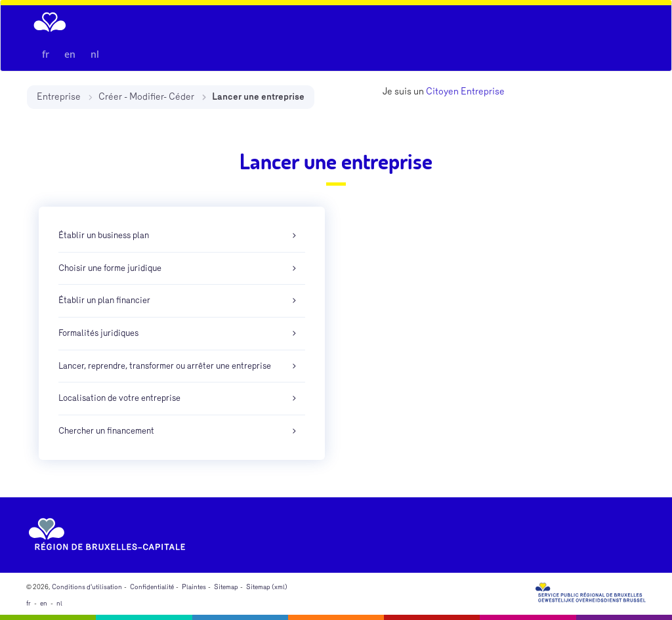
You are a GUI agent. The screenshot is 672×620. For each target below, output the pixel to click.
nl (95, 54)
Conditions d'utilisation (87, 587)
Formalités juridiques (98, 333)
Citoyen (442, 92)
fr (46, 54)
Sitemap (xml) (267, 587)
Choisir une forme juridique (110, 268)
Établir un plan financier (104, 300)
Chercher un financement (106, 431)
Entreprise (59, 97)
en (70, 54)
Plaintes (194, 587)
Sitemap (226, 587)
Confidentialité (152, 587)
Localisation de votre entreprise (119, 398)
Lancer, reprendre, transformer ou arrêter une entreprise (165, 366)
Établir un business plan (104, 236)
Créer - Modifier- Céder (146, 97)
